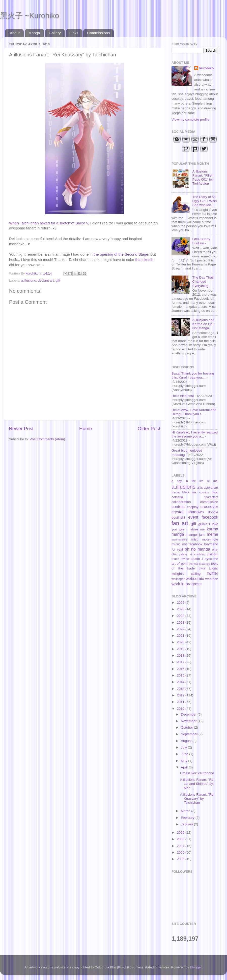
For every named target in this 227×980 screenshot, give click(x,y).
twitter (213, 573)
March (186, 811)
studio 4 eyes (202, 559)
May (185, 761)
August (187, 741)
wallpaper (178, 579)
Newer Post (21, 429)
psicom (213, 554)
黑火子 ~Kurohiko (30, 15)
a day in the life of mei (195, 481)
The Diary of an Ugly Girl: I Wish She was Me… (204, 201)
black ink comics (196, 492)
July (184, 747)
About (15, 33)
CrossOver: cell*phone (197, 773)
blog (215, 492)
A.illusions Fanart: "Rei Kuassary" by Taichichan (197, 799)
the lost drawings (200, 564)
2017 (181, 662)
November (189, 721)
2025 (181, 609)
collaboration (181, 502)
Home (86, 429)
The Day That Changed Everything (203, 281)
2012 (181, 695)
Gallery (55, 33)
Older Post (149, 429)
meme (212, 534)
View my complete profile (190, 120)
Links (74, 33)
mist (194, 539)
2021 (181, 636)
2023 (181, 622)
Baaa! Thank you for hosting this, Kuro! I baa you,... (193, 375)
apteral (208, 488)
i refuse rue (196, 529)
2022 (181, 629)
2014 (181, 682)
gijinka (203, 524)
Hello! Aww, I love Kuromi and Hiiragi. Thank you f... (194, 412)
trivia (202, 568)
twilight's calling (186, 574)
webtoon (212, 579)
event (193, 517)
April (185, 767)
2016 (181, 669)
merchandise (179, 539)
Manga (34, 33)
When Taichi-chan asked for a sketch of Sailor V (49, 223)
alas (200, 488)
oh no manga (197, 549)
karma (212, 529)
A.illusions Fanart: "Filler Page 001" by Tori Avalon (202, 178)
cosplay (193, 507)
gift (58, 280)
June (185, 754)
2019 (181, 649)
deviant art (46, 280)
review (185, 559)
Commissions (98, 33)
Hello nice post (183, 396)
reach (175, 559)
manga (178, 534)
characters (211, 497)
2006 (181, 852)
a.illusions (28, 280)
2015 (181, 675)
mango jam (195, 535)
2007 (181, 846)
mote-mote (210, 539)
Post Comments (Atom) (47, 439)
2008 (181, 839)
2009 (181, 833)
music (176, 544)
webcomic (195, 579)
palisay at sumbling (192, 554)
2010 (181, 709)
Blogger (196, 967)
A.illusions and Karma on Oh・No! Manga (204, 324)
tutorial (214, 568)
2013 (181, 689)
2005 (181, 859)
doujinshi (178, 517)
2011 (181, 702)
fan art (180, 523)
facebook (210, 517)
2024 (181, 616)
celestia (177, 497)
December (189, 714)
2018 (181, 655)
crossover (209, 506)
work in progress (187, 584)
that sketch (144, 260)
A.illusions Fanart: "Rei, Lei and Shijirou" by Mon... (198, 784)
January (187, 824)
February (188, 818)
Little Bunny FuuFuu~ (201, 241)
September (190, 734)
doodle (213, 512)
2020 (181, 642)
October (187, 728)
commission (209, 502)
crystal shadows (188, 512)
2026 (181, 603)
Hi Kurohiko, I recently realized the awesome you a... (195, 434)
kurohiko (206, 68)
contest (178, 506)
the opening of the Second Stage (121, 254)
